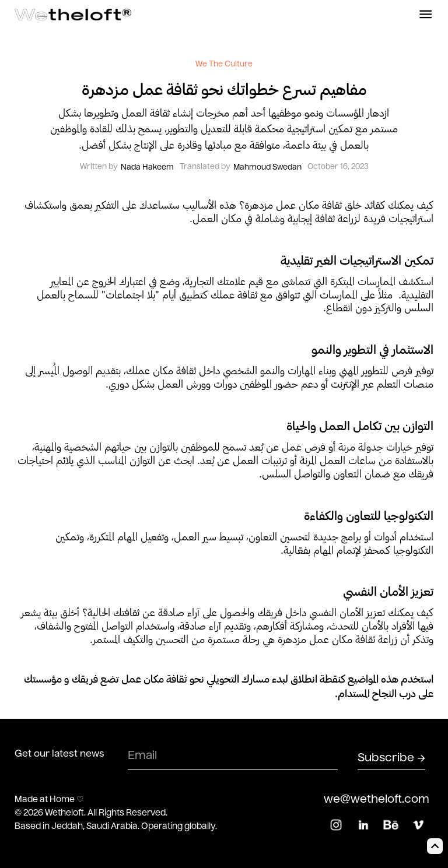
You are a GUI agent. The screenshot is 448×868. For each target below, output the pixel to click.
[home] (73, 15)
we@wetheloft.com (377, 800)
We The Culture (224, 65)
